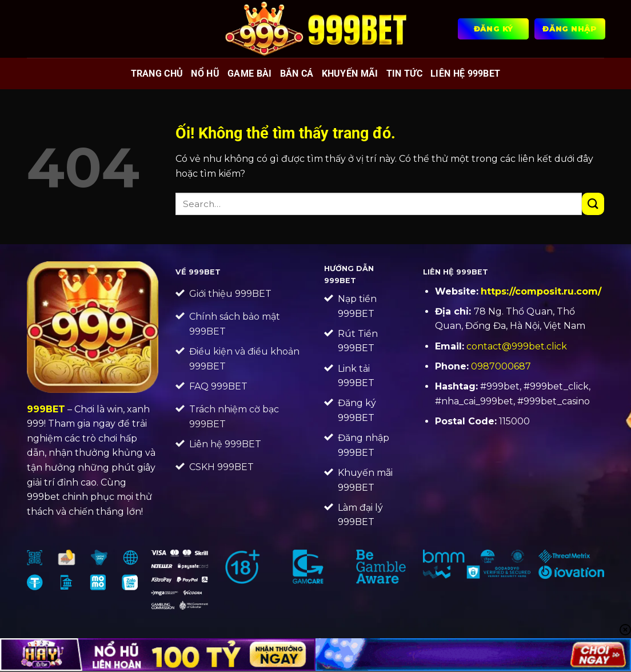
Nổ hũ (205, 73)
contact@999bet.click (517, 346)
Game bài (250, 73)
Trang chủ (157, 73)
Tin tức (404, 73)
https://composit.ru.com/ (541, 291)
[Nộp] (593, 204)
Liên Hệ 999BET (465, 73)
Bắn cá (297, 73)
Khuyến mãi (350, 73)
